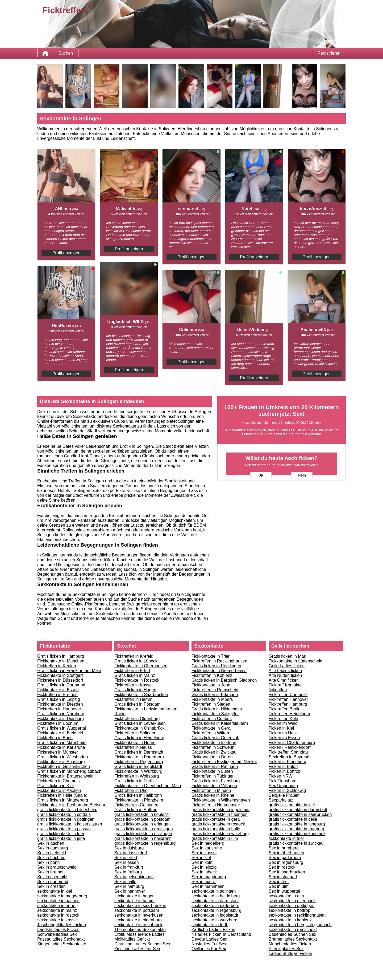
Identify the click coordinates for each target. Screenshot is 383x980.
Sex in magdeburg (209, 877)
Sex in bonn (49, 862)
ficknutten (278, 690)
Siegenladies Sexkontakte (62, 944)
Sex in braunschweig (57, 867)
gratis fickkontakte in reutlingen (144, 829)
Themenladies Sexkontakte (140, 930)
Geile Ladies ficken (287, 666)
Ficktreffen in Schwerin (213, 747)
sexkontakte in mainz (57, 910)
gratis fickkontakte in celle (293, 819)
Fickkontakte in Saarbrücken (141, 695)
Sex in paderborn (285, 858)
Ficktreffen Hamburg (288, 704)
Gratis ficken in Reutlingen (216, 666)
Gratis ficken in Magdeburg (63, 800)
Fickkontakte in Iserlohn (214, 743)
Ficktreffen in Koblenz (212, 675)
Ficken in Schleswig (287, 790)
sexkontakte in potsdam (137, 910)
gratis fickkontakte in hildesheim (67, 810)
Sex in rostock (282, 867)
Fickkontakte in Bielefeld (60, 733)
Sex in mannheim (208, 886)
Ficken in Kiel (281, 728)
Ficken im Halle (283, 733)
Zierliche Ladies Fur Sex (137, 949)
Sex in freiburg (128, 872)
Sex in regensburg (286, 862)
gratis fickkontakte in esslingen (143, 834)
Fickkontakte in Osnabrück (140, 728)
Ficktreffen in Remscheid (215, 690)
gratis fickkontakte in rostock (218, 824)
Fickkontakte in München (61, 661)
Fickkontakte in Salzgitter (215, 714)
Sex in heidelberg (208, 843)
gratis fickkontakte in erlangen (143, 824)
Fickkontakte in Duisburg (61, 719)
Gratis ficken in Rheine (213, 795)
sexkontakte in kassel (57, 920)
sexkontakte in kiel (55, 891)
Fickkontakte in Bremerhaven (219, 671)
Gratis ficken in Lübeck (136, 661)
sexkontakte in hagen (134, 896)
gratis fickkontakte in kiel (292, 805)
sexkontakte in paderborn (215, 906)
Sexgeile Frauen (284, 795)
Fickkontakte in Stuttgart (60, 675)
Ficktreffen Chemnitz (288, 695)
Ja (261, 475)
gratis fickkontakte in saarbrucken (300, 814)
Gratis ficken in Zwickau (214, 752)
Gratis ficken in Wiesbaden (63, 757)
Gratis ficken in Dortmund (61, 685)
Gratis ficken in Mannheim (62, 743)
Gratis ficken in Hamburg (61, 656)
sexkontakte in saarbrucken (140, 906)
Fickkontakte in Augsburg (61, 762)
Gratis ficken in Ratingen (215, 766)
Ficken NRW (281, 776)
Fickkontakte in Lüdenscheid (295, 661)
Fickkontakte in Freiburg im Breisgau (72, 805)
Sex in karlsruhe (207, 848)
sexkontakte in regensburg (217, 910)
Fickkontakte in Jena (211, 685)
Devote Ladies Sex (209, 939)
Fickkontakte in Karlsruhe (61, 747)
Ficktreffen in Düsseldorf (60, 680)
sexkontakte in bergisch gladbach (300, 925)
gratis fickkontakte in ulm (215, 838)
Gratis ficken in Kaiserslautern (220, 723)
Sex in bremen (51, 872)
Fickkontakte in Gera (211, 728)
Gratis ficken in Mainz (135, 675)
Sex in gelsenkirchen (134, 877)
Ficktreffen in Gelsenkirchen (64, 766)
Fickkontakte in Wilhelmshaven (221, 800)
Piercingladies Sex (286, 949)
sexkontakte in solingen (214, 891)
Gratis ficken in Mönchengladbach (69, 771)
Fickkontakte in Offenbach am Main (148, 786)
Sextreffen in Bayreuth (290, 757)
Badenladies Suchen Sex (292, 934)
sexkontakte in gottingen (292, 906)
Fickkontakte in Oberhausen (141, 666)
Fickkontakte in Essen (58, 690)
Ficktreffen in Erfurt (132, 671)
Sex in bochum (51, 858)
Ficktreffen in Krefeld (134, 656)
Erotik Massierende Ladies (140, 934)
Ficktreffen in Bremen (57, 695)
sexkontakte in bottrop (290, 910)
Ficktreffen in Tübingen (213, 776)
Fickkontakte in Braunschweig (65, 776)
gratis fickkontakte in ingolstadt (220, 810)
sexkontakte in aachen (58, 901)
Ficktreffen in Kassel (134, 685)
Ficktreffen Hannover (288, 699)
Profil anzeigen (66, 253)
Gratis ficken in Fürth (134, 781)
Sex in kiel (201, 858)
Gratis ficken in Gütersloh (215, 738)
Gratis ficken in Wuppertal (62, 728)
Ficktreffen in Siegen (211, 704)
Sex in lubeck (204, 872)
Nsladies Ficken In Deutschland (221, 934)
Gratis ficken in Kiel (55, 786)
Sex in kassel (204, 853)
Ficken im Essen (284, 738)
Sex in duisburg (129, 848)
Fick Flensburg (283, 781)
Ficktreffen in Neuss (133, 747)
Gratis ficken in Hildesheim (217, 709)
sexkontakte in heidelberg (216, 896)
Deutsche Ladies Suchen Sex (142, 944)
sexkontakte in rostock (58, 915)
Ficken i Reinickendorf (290, 747)
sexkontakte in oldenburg (138, 920)
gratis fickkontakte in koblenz (142, 814)
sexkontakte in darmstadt (215, 901)
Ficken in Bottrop (285, 771)
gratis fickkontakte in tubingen (220, 814)
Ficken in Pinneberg (287, 762)
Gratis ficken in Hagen (135, 690)
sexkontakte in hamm (134, 901)
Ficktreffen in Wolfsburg (137, 776)
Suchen (66, 53)
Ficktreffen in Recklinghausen (219, 661)
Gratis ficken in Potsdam (137, 704)
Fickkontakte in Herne (135, 743)
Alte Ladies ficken (285, 671)
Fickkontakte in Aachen (59, 790)
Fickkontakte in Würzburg (138, 771)
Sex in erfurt (126, 858)
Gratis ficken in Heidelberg (139, 738)
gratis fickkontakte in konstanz (297, 834)
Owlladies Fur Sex (209, 949)
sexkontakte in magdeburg (62, 896)
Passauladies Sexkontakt (61, 939)
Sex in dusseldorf (131, 853)
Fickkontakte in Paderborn (139, 757)
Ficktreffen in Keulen (57, 666)
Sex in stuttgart (283, 877)
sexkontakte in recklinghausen (297, 915)
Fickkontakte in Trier (211, 656)
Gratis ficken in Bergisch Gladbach (224, 680)
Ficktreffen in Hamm (133, 699)
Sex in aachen (51, 843)
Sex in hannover (130, 891)
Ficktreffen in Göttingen (136, 805)
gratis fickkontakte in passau (64, 829)
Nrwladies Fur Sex (209, 944)
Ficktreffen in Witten (210, 733)
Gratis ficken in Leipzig (59, 699)
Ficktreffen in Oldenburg (137, 719)
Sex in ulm (279, 886)
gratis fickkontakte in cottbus (64, 814)
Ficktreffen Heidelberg (289, 714)
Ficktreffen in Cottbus (212, 719)
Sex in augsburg (53, 848)
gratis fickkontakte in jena (61, 838)
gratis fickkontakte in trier (61, 834)
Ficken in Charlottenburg (292, 743)
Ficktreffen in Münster (58, 752)
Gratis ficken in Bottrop (136, 810)
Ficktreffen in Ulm (131, 790)
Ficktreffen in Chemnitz (59, 781)
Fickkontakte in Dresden (60, 704)
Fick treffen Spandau (288, 752)
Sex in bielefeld (52, 853)
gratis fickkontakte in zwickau (296, 843)
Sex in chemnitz (52, 877)
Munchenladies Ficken (290, 944)
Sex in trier (279, 882)
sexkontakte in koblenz (290, 920)
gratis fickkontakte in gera (216, 819)
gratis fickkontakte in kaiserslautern (70, 824)
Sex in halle (125, 882)
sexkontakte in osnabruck (138, 925)
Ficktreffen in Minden (211, 790)
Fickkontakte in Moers (212, 699)
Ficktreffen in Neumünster (216, 805)
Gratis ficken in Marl (287, 656)
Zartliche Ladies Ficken (213, 930)
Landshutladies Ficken (58, 930)
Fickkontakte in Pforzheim (139, 800)
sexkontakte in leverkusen (139, 915)
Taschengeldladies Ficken (62, 925)
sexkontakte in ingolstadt (215, 915)
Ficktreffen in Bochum (58, 723)
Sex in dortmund (53, 882)
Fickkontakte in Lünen (212, 771)
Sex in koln (202, 862)
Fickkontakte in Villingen (214, 786)
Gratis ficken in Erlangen (215, 695)
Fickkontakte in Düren (212, 757)
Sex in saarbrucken (287, 872)
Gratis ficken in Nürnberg (61, 714)
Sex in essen (127, 862)
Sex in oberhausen (286, 853)
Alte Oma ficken (284, 680)
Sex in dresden (51, 886)
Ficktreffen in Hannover (59, 709)
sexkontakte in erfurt (56, 906)
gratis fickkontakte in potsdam (142, 819)
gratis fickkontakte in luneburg (297, 824)
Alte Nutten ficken (285, 675)
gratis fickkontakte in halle (216, 829)
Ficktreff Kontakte (285, 685)
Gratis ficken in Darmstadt (139, 752)
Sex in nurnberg (284, 848)
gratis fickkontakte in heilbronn (143, 838)
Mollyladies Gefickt (132, 939)
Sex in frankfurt (129, 867)
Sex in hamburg (129, 886)
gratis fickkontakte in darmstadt (298, 810)
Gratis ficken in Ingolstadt (138, 766)
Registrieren (329, 53)
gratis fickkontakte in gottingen (66, 819)
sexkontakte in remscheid (293, 930)
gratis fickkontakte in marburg (296, 829)
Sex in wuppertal (284, 891)
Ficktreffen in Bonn (55, 738)
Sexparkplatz (281, 800)
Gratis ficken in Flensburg (216, 781)
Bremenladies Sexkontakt (293, 939)
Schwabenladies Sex (57, 934)
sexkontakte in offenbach (292, 901)
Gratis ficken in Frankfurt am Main (69, 671)
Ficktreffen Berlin (285, 709)
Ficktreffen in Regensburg (139, 762)
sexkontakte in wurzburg (215, 920)
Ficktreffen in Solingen (135, 733)
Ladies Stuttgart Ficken (290, 953)
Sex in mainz (204, 882)
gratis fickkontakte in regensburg (145, 843)
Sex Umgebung (283, 786)
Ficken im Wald (283, 723)
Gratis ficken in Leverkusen (140, 723)
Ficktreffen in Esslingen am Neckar (224, 762)
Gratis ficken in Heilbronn (138, 795)
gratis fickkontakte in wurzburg (220, 834)
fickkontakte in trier (286, 838)
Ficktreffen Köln (283, 719)
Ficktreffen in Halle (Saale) (62, 795)
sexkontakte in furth (210, 925)
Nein (302, 475)
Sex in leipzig (204, 867)
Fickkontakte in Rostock (137, 680)
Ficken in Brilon (283, 766)
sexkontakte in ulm (286, 896)
